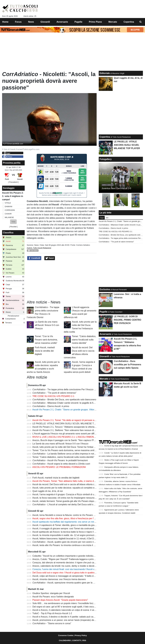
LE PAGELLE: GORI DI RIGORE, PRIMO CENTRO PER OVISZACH (127, 320)
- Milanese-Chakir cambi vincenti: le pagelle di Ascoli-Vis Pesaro (71, 403)
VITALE (8, 203)
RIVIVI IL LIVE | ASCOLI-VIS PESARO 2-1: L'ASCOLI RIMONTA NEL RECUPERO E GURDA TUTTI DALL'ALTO (88, 437)
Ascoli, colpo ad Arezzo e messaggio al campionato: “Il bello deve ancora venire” (72, 576)
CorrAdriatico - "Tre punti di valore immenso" (116, 242)
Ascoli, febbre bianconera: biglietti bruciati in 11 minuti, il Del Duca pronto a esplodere (75, 539)
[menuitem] (141, 22)
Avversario (105, 334)
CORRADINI (10, 210)
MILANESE (9, 217)
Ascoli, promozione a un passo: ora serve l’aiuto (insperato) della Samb (68, 620)
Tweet (50, 258)
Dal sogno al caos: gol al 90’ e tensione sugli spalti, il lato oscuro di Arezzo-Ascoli (72, 607)
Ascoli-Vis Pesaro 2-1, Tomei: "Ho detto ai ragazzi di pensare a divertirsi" (68, 420)
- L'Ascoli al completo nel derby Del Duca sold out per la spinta (70, 504)
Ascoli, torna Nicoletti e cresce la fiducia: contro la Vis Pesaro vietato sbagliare (71, 515)
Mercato (104, 379)
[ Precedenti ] (13, 182)
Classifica (8, 233)
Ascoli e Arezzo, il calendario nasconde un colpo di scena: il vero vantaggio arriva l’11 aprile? (78, 610)
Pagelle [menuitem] (78, 22)
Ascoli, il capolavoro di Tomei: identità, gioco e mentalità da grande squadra (70, 525)
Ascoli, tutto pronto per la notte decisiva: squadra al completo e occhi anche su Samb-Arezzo (78, 488)
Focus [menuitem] (18, 22)
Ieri (107, 218)
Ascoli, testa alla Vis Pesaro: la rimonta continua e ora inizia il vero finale (68, 545)
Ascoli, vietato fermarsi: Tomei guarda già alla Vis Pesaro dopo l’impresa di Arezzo (73, 501)
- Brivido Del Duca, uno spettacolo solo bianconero (64, 400)
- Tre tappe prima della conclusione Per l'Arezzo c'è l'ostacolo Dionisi (73, 389)
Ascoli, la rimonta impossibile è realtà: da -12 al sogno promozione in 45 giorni (71, 535)
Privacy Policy (81, 635)
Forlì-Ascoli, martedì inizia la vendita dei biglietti (45, 351)
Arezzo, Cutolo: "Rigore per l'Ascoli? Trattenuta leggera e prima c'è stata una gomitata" (75, 559)
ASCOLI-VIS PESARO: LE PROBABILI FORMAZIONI (59, 467)
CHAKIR (8, 214)
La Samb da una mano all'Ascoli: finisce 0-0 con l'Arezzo (47, 325)
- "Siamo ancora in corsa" (52, 623)
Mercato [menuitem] (113, 22)
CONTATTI (77, 640)
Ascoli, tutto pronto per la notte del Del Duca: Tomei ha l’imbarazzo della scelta (71, 447)
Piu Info (82, 172)
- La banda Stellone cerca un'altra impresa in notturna (66, 454)
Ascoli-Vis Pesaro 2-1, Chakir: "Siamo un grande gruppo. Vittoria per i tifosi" (70, 410)
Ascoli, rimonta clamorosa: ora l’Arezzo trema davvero (59, 579)
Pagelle (103, 312)
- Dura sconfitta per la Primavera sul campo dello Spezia (127, 365)
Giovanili (104, 356)
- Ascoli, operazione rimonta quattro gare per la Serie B (66, 583)
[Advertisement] (62, 280)
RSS (84, 640)
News (36, 245)
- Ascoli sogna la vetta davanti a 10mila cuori (61, 464)
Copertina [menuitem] (129, 22)
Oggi (102, 218)
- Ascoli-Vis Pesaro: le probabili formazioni (60, 460)
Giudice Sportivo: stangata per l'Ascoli (51, 593)
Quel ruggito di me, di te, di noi (48, 491)
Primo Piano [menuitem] (95, 22)
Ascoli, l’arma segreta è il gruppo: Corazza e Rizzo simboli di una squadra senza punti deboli (78, 494)
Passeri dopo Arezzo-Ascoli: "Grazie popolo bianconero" (60, 600)
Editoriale (105, 73)
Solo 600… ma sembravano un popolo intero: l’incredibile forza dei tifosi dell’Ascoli (73, 603)
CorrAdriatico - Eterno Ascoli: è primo (113, 228)
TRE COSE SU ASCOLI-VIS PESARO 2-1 (53, 396)
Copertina (105, 137)
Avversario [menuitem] (62, 22)
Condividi (34, 258)
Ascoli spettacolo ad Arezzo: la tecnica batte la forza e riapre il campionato (69, 532)
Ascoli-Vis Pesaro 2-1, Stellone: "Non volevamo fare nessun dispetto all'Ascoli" (71, 430)
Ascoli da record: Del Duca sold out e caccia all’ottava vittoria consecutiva (69, 484)
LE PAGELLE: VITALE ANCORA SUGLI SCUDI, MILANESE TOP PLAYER (69, 424)
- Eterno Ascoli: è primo (51, 406)
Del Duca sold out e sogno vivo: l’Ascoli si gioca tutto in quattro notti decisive (70, 573)
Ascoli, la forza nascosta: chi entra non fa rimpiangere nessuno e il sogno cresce (72, 498)
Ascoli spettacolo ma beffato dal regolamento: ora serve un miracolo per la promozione (75, 522)
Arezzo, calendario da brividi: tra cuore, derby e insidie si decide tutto (66, 566)
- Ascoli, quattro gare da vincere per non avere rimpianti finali (69, 542)
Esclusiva (105, 289)
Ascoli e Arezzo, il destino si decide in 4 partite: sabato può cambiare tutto (69, 617)
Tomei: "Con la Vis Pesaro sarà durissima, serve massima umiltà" (46, 340)
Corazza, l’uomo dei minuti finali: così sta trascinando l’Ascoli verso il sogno (70, 569)
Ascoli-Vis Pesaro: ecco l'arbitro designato (53, 597)
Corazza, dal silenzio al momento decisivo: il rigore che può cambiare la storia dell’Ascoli (76, 563)
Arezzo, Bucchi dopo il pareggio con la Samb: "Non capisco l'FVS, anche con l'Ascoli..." (75, 440)
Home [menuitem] (5, 22)
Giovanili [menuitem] (45, 22)
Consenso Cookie (66, 635)
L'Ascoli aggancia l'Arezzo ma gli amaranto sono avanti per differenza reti (69, 434)
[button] (13, 222)
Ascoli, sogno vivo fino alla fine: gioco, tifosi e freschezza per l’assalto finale (70, 518)
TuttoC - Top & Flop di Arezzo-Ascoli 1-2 (52, 613)
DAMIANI (9, 207)
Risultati (13, 227)
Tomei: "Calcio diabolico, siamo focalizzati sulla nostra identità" (84, 340)
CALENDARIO (65, 640)
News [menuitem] (31, 22)
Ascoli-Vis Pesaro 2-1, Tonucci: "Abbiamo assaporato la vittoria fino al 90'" (69, 427)
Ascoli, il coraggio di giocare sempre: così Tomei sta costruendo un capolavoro (71, 529)
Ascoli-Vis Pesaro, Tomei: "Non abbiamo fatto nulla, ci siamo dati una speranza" (72, 481)
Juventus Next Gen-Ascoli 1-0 (116, 188)
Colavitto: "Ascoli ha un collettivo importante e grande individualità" (65, 556)
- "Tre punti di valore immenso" (55, 393)
